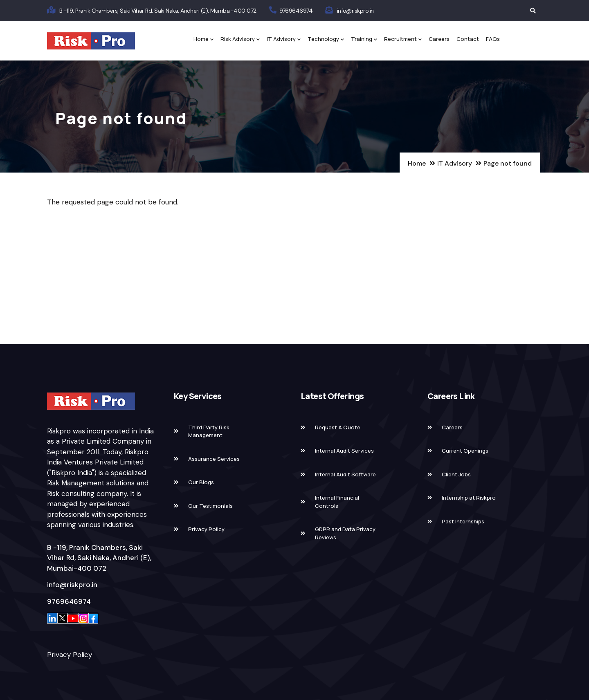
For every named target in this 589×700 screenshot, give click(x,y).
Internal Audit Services (344, 451)
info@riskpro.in (355, 11)
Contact (468, 39)
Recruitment (403, 39)
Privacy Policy (70, 655)
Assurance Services (214, 459)
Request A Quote (338, 427)
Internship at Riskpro (469, 498)
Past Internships (463, 521)
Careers (439, 39)
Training (364, 39)
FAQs (493, 39)
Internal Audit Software (345, 474)
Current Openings (465, 451)
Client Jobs (456, 474)
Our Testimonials (210, 506)
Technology (326, 39)
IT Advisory (284, 39)
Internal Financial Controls (337, 502)
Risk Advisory (240, 39)
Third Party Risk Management (209, 431)
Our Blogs (201, 482)
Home (203, 39)
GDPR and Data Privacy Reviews (345, 533)
